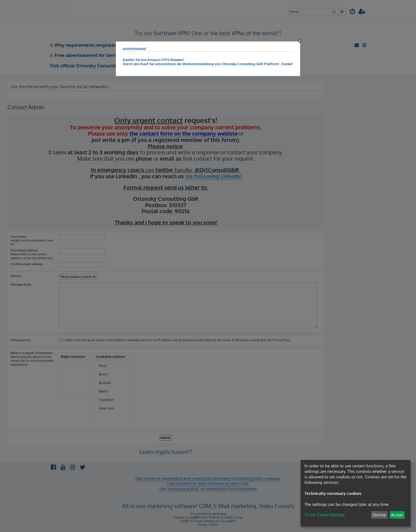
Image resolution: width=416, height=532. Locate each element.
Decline (379, 515)
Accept (397, 515)
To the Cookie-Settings (325, 515)
